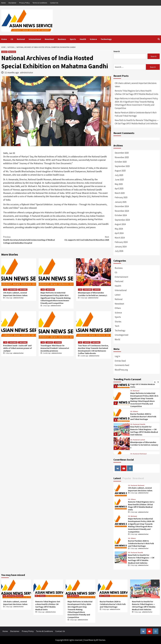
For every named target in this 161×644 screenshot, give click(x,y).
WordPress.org (121, 370)
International (35, 39)
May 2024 (119, 229)
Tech (117, 326)
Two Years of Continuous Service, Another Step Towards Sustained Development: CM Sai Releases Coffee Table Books (93, 349)
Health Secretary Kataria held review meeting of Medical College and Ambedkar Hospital (30, 240)
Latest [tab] (117, 478)
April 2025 (119, 189)
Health (83, 39)
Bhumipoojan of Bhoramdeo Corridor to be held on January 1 (93, 294)
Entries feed (120, 361)
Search (117, 51)
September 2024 (122, 220)
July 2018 (119, 251)
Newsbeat (49, 39)
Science (93, 39)
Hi (155, 583)
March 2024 (120, 238)
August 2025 (120, 171)
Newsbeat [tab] (138, 478)
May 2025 (119, 184)
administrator (27, 72)
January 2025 (121, 202)
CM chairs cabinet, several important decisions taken (15, 294)
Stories (118, 322)
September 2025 (122, 166)
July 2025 (119, 175)
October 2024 (121, 215)
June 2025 (119, 180)
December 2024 (122, 206)
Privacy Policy (24, 3)
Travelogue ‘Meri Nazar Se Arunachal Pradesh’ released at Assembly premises (55, 348)
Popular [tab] (127, 478)
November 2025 (122, 157)
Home (3, 3)
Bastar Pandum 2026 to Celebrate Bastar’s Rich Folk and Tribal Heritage (136, 114)
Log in (117, 356)
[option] (137, 399)
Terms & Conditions (40, 3)
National (21, 39)
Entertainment (121, 277)
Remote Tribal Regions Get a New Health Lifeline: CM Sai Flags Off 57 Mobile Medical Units (136, 92)
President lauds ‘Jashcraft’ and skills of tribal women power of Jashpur (17, 348)
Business (62, 39)
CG (12, 39)
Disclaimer (12, 3)
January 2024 (121, 247)
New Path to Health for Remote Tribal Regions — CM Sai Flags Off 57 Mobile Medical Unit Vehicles (137, 122)
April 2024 (119, 233)
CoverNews (89, 640)
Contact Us (54, 3)
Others (58, 342)
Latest (4, 52)
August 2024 (120, 224)
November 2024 (122, 211)
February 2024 (121, 242)
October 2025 (121, 162)
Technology (106, 39)
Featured (13, 290)
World (117, 339)
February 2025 (121, 197)
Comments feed (122, 365)
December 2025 (122, 153)
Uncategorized (122, 335)
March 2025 (120, 193)
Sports (73, 39)
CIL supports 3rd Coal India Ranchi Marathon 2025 (83, 238)
